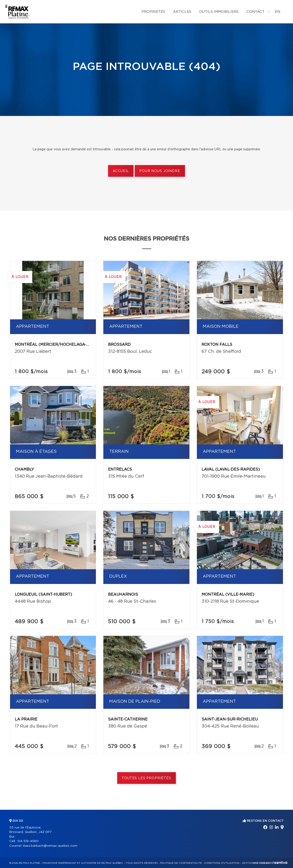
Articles (182, 12)
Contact (255, 12)
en (278, 12)
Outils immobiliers (219, 12)
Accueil (121, 171)
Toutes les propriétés (146, 778)
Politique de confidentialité (181, 863)
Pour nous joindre (160, 171)
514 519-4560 (28, 841)
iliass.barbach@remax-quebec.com (50, 846)
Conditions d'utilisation (222, 863)
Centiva (280, 863)
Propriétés (153, 12)
